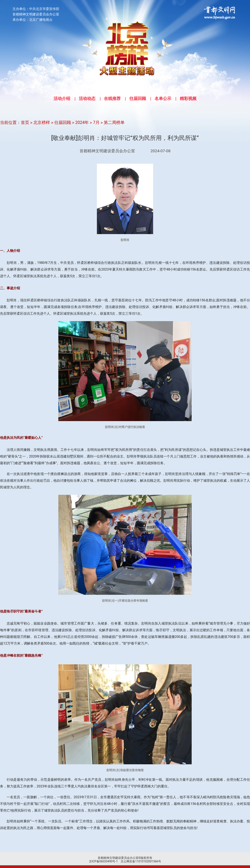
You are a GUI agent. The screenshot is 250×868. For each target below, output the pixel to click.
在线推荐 (112, 99)
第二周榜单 (114, 122)
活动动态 (87, 99)
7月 (96, 122)
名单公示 (163, 99)
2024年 (82, 122)
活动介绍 (62, 99)
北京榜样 (42, 122)
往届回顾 (138, 99)
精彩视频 (188, 99)
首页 (25, 122)
